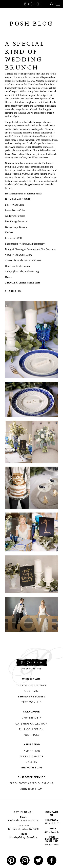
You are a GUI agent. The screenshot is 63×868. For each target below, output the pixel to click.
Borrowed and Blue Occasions (41, 250)
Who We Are (31, 679)
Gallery (32, 762)
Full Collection (31, 729)
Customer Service (32, 777)
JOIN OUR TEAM (31, 789)
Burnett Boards (34, 194)
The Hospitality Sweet (30, 261)
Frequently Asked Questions (32, 783)
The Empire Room (23, 255)
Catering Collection (32, 724)
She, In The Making (29, 272)
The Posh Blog (32, 768)
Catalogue (32, 712)
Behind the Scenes (32, 697)
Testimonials (31, 702)
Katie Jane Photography (33, 244)
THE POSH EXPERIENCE (32, 686)
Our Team (32, 691)
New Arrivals (32, 718)
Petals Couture (23, 266)
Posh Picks (32, 735)
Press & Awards (32, 757)
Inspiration (32, 745)
